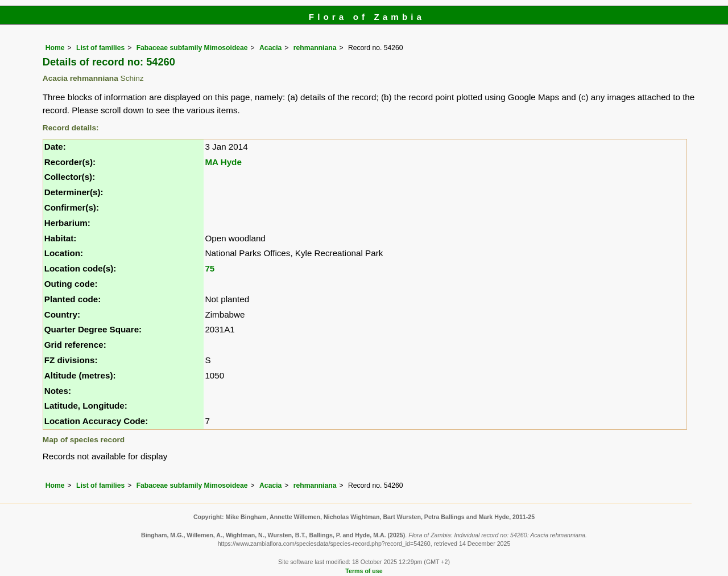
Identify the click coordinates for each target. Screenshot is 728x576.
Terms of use (364, 571)
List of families (100, 48)
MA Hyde (223, 162)
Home (55, 48)
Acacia (270, 48)
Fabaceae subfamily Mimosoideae (192, 48)
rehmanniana (315, 48)
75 (210, 268)
